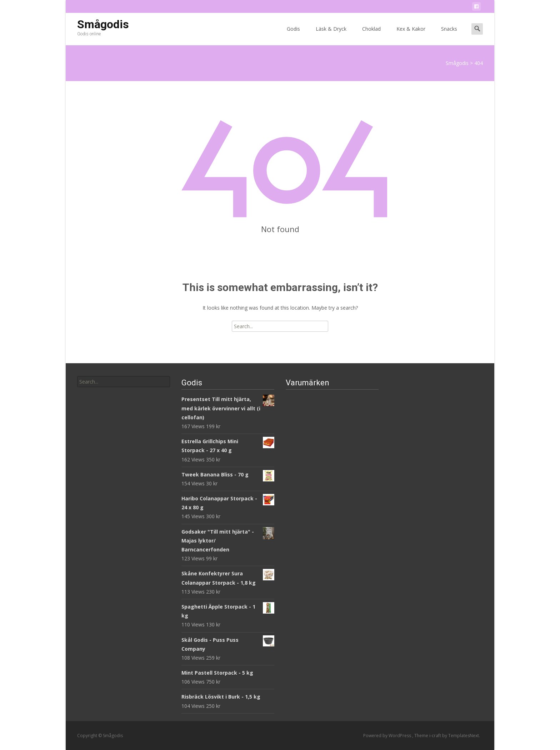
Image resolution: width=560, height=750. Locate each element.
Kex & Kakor (411, 35)
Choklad (371, 35)
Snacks (449, 35)
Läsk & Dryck (331, 35)
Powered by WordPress (388, 736)
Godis (293, 35)
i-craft (436, 736)
